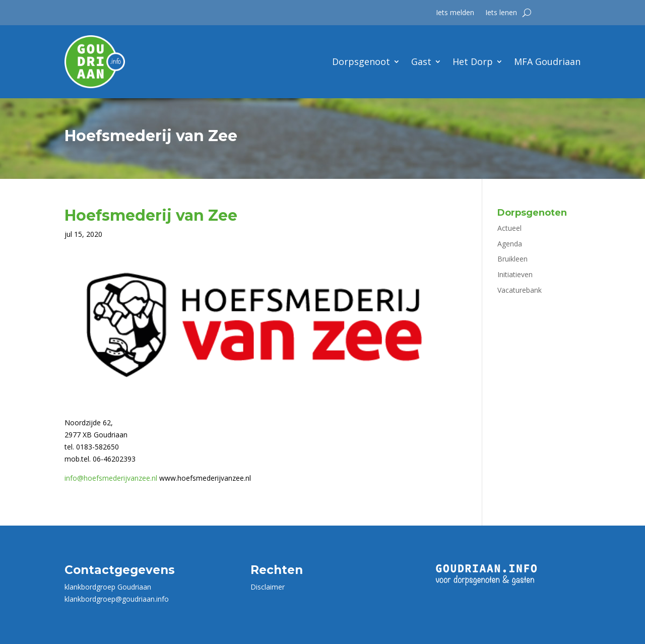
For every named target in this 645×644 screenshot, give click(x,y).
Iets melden (455, 13)
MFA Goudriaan (547, 61)
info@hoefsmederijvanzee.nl (111, 478)
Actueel (509, 228)
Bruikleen (512, 259)
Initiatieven (515, 274)
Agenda (510, 244)
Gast (421, 61)
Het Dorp (473, 61)
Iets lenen (501, 13)
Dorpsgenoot (361, 61)
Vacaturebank (520, 290)
